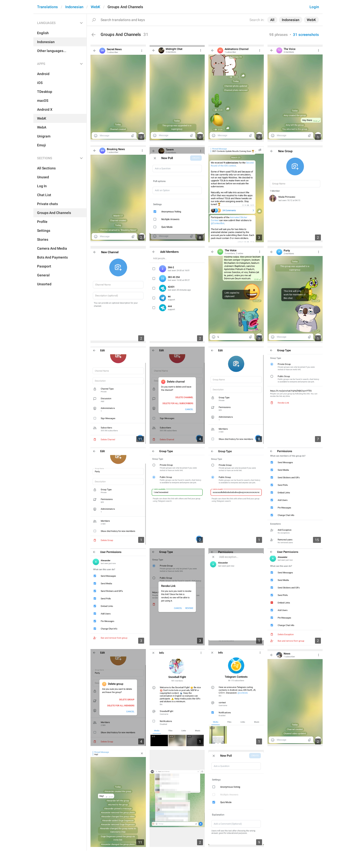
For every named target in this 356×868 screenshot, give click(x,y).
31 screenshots (306, 35)
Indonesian (74, 7)
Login (314, 7)
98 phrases (278, 35)
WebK (95, 7)
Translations (47, 7)
